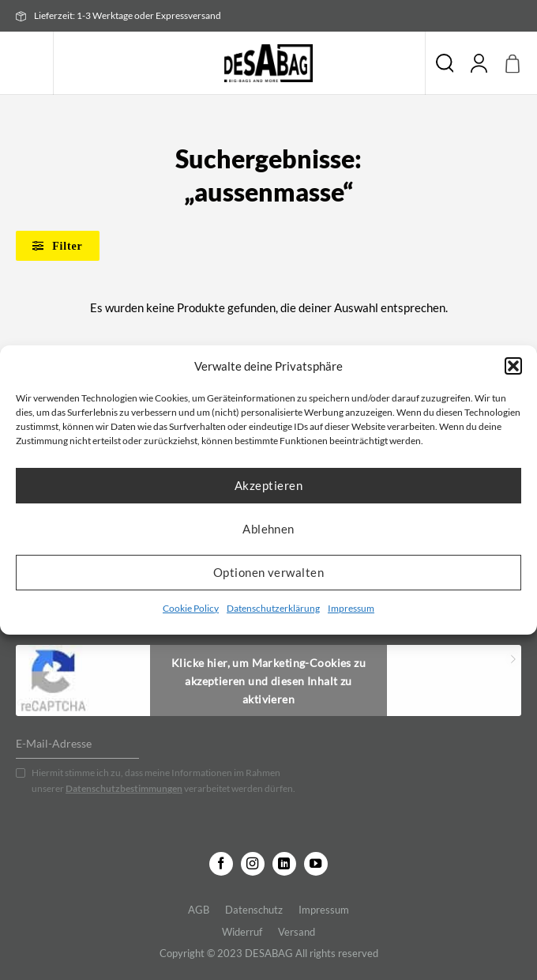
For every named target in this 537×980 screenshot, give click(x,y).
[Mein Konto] (479, 63)
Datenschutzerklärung (273, 608)
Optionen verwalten (268, 572)
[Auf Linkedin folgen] (284, 864)
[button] (513, 366)
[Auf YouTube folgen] (316, 864)
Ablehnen (268, 529)
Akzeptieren (268, 485)
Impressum (351, 608)
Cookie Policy (191, 608)
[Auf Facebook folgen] (221, 864)
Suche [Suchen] (445, 63)
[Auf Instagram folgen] (253, 864)
